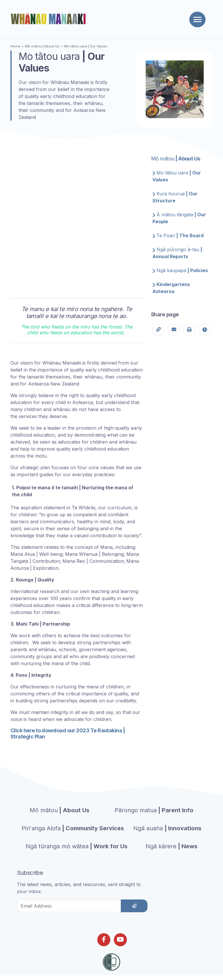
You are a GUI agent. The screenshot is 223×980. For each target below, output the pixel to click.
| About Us (42, 46)
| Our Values (86, 46)
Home (15, 46)
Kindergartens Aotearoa (171, 288)
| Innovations (167, 828)
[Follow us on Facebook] (104, 940)
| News (171, 846)
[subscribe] (134, 906)
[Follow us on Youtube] (120, 940)
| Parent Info (154, 810)
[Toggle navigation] (197, 19)
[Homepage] (49, 19)
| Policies (180, 270)
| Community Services (73, 828)
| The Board (178, 235)
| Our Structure (175, 197)
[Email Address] (69, 906)
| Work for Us (77, 846)
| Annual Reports (177, 253)
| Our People (179, 218)
